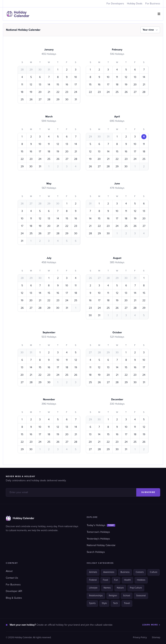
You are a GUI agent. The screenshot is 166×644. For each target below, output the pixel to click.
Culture (154, 572)
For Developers (115, 4)
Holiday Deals (135, 4)
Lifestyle (93, 588)
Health (127, 580)
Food (105, 580)
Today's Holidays (101, 525)
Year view (151, 30)
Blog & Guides (14, 598)
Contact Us (12, 578)
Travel (127, 603)
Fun (116, 580)
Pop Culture (136, 588)
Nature (120, 588)
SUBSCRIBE (148, 492)
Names (107, 588)
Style (104, 603)
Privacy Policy (140, 638)
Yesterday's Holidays (98, 539)
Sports (92, 603)
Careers (140, 572)
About (9, 571)
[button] (159, 14)
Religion (113, 596)
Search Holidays (96, 552)
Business (125, 572)
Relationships (96, 596)
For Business (153, 4)
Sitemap (156, 638)
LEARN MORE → (151, 625)
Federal (93, 580)
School (127, 596)
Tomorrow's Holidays (98, 532)
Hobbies (141, 580)
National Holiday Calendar (101, 545)
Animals (93, 572)
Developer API (14, 591)
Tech (115, 603)
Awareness (109, 572)
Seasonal (141, 596)
